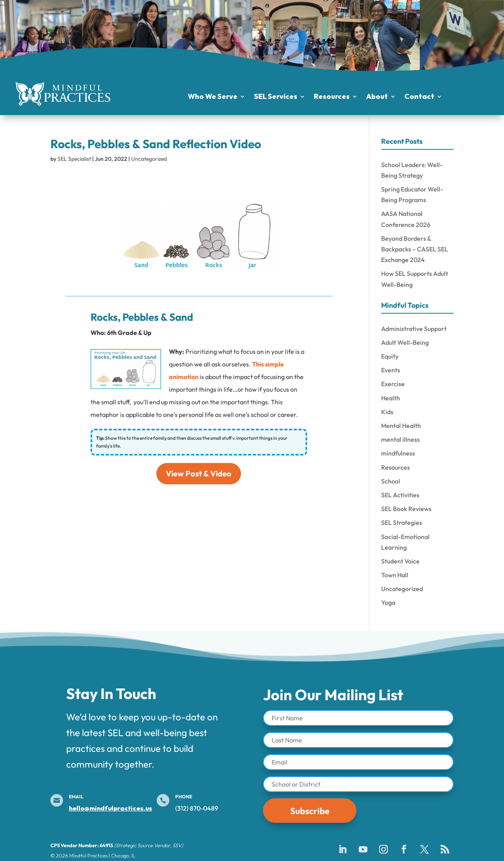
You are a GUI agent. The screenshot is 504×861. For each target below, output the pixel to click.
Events (391, 370)
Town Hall (395, 575)
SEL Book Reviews (406, 509)
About (377, 97)
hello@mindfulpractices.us (110, 808)
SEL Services (276, 97)
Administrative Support (414, 329)
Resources (332, 97)
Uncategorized (149, 159)
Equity (390, 356)
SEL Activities (400, 495)
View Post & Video (199, 473)
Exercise (393, 384)
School (391, 481)
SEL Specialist (74, 159)
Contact (419, 97)
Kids (387, 412)
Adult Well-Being (405, 342)
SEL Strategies (402, 523)
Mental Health (401, 426)
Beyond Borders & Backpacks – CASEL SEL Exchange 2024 (415, 249)
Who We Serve (213, 97)
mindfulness (398, 453)
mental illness (400, 439)
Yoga (388, 603)
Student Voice (400, 561)
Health (391, 398)
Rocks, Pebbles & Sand (142, 317)
